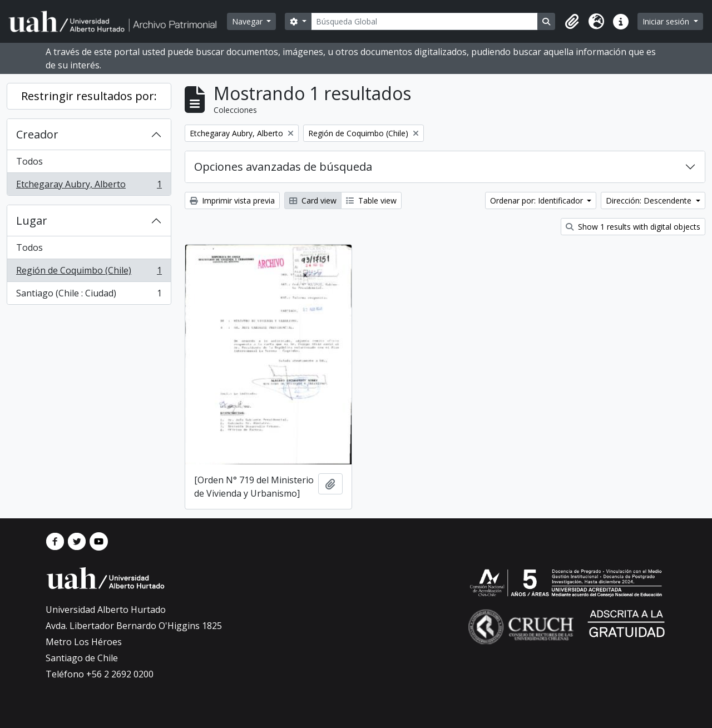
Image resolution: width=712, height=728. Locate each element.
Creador (37, 134)
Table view (371, 200)
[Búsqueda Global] (425, 21)
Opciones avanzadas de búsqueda (283, 167)
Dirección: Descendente (650, 200)
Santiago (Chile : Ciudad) (89, 295)
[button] (572, 22)
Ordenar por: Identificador (538, 200)
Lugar (32, 221)
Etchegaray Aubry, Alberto (89, 186)
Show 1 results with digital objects (633, 227)
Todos (29, 161)
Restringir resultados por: (89, 96)
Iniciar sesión (667, 21)
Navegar (248, 21)
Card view (313, 200)
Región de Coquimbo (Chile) (89, 273)
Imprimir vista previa (232, 200)
